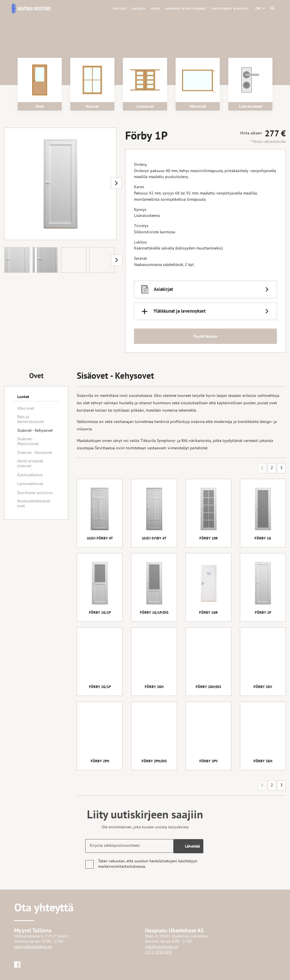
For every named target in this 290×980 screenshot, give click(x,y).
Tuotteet (120, 9)
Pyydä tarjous (205, 337)
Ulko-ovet (26, 409)
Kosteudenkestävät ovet (34, 504)
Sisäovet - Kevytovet (35, 453)
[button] (258, 9)
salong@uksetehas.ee (33, 947)
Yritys (155, 9)
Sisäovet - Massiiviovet (28, 442)
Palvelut (139, 9)
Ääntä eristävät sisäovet (30, 464)
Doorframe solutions (35, 493)
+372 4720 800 (158, 952)
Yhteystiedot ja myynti (230, 9)
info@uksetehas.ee (162, 947)
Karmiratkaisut (30, 475)
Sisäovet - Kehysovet (35, 431)
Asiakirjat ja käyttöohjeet (186, 9)
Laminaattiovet (30, 484)
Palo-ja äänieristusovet (31, 420)
